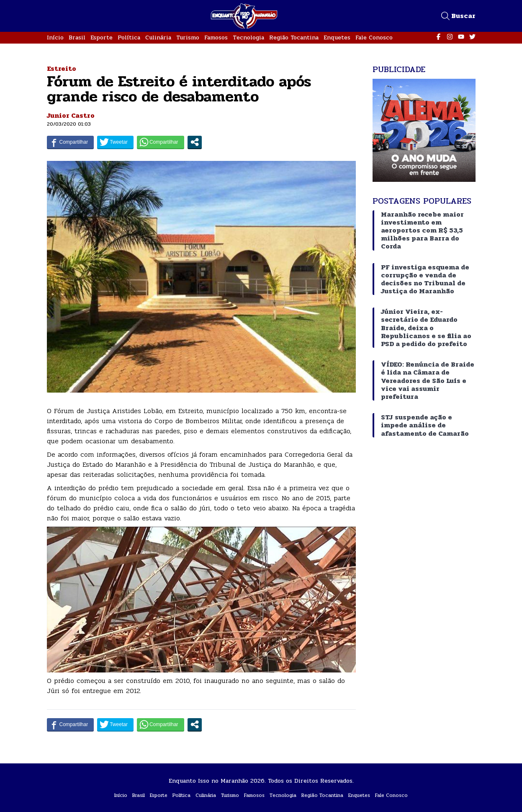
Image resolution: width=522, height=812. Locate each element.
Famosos (216, 37)
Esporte (102, 37)
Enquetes (337, 37)
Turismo (188, 37)
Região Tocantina (294, 37)
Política (129, 37)
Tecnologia (248, 37)
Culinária (158, 37)
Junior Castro (71, 115)
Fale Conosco (374, 37)
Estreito (62, 69)
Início (55, 37)
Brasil (77, 37)
